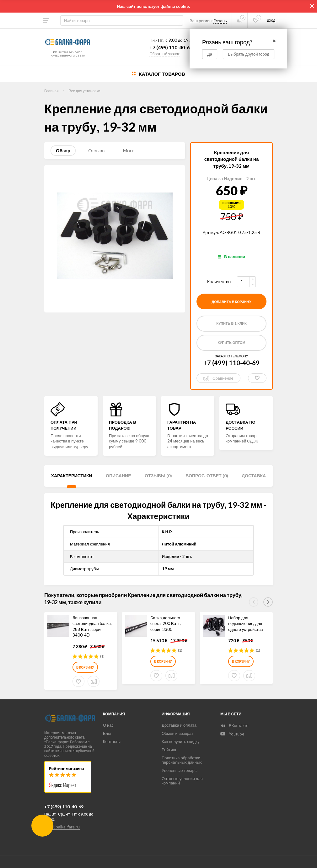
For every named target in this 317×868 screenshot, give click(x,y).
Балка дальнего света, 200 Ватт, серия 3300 (166, 624)
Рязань (220, 21)
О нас (108, 725)
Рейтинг (169, 750)
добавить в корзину (231, 302)
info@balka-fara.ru (62, 827)
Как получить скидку (181, 741)
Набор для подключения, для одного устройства (246, 624)
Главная (51, 91)
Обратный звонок (164, 54)
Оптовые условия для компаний (182, 781)
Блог (107, 733)
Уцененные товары (180, 770)
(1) (102, 656)
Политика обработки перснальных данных (182, 760)
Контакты (112, 741)
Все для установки (85, 91)
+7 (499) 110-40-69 (171, 47)
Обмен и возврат (177, 733)
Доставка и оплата (179, 725)
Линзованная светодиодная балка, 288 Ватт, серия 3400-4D (92, 627)
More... (130, 150)
